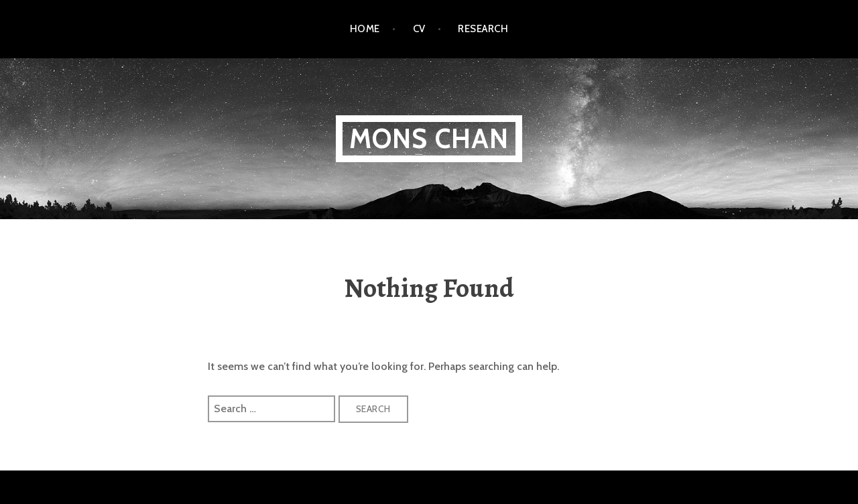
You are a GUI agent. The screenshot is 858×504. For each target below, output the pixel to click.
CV (419, 29)
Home (365, 29)
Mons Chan (429, 138)
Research (483, 29)
